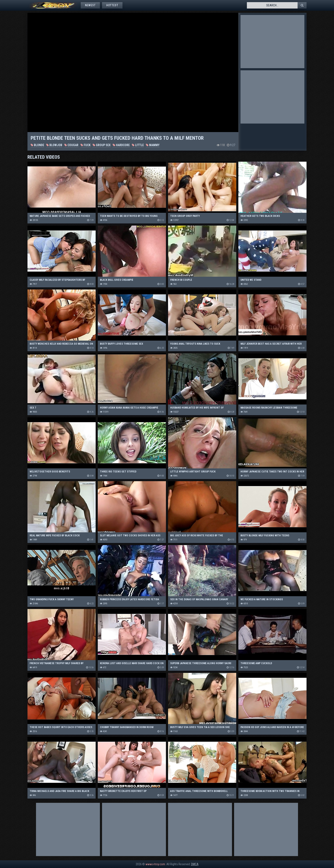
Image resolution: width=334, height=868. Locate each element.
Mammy (153, 145)
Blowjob (54, 145)
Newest (90, 5)
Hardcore (121, 145)
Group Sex (102, 145)
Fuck (86, 145)
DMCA (195, 864)
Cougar (71, 145)
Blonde (37, 145)
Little (138, 145)
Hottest (112, 5)
